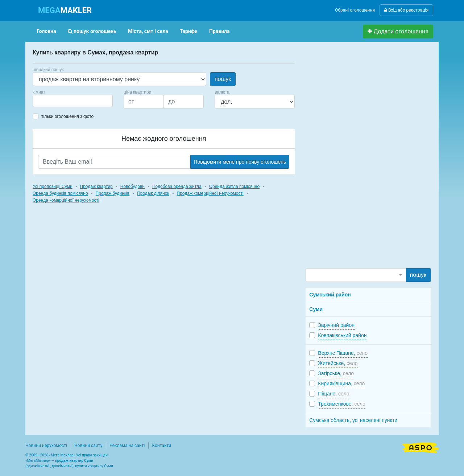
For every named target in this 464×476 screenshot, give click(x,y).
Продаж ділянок (153, 193)
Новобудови (132, 186)
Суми (316, 309)
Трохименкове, (342, 404)
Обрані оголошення (355, 10)
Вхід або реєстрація (406, 10)
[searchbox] (46, 101)
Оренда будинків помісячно (60, 193)
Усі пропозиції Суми (53, 186)
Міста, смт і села (148, 31)
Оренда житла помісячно (234, 186)
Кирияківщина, (341, 383)
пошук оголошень (92, 31)
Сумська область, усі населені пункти (353, 420)
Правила (219, 31)
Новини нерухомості (46, 446)
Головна (46, 31)
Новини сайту (88, 446)
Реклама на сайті (127, 446)
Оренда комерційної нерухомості (66, 200)
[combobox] (73, 101)
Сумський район (330, 295)
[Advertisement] (360, 158)
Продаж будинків (113, 193)
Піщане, (333, 394)
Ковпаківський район (342, 335)
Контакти (161, 446)
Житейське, (338, 363)
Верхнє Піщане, (343, 353)
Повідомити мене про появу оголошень (240, 162)
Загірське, (336, 373)
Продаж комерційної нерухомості (210, 193)
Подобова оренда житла (177, 186)
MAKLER (65, 10)
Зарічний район (336, 325)
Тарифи (189, 31)
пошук (223, 79)
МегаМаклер (38, 461)
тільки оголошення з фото (67, 116)
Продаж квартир (96, 186)
